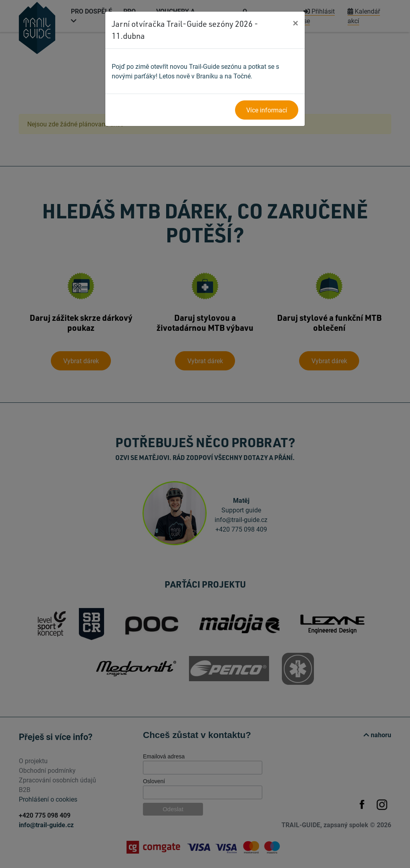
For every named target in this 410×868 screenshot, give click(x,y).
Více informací (267, 110)
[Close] (295, 23)
